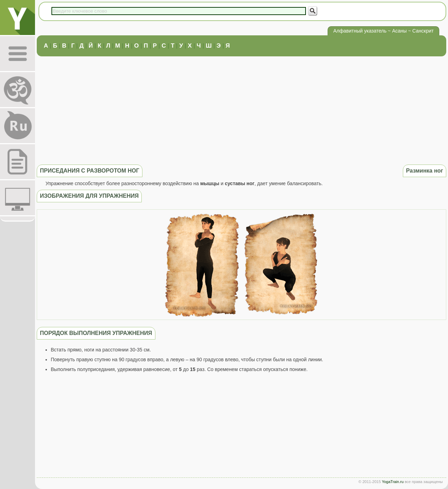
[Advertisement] (241, 110)
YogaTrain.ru (393, 482)
